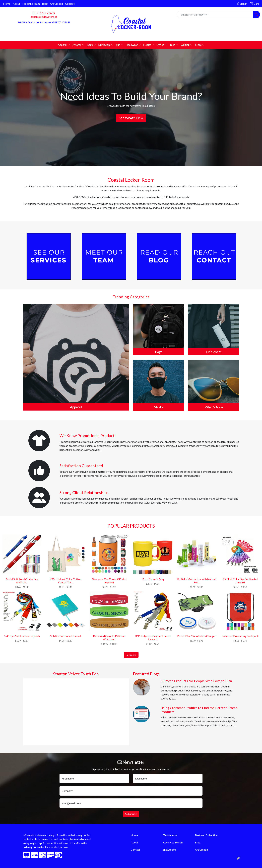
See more (131, 655)
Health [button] (147, 45)
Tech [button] (172, 45)
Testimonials (170, 835)
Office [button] (160, 45)
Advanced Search (173, 842)
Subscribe (131, 814)
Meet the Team (31, 4)
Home (7, 4)
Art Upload (56, 4)
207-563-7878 (44, 13)
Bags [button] (90, 45)
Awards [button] (77, 45)
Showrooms (170, 850)
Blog (45, 4)
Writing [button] (185, 45)
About (16, 4)
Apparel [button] (62, 45)
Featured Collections (207, 835)
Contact (70, 4)
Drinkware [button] (104, 45)
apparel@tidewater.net (44, 17)
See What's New (131, 118)
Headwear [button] (132, 45)
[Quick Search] (215, 15)
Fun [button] (118, 45)
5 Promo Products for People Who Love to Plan (196, 681)
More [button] (198, 45)
